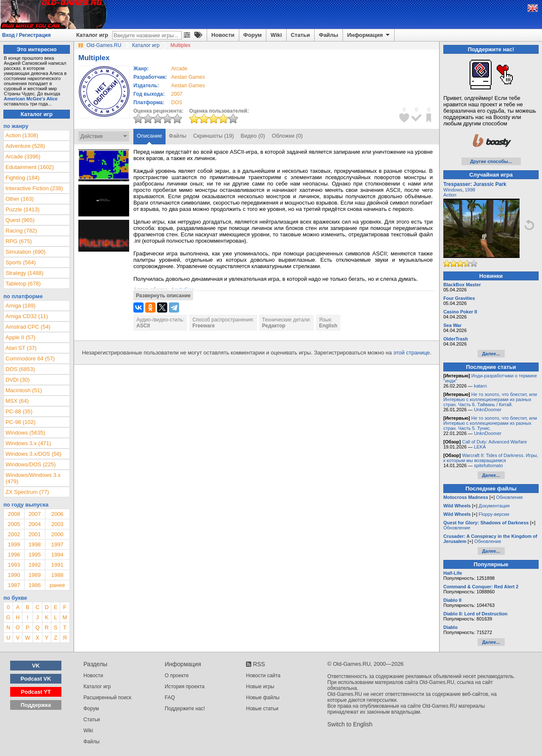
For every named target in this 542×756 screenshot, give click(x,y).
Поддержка (36, 705)
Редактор (274, 326)
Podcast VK (36, 679)
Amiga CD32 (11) (27, 316)
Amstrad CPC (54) (28, 327)
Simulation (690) (26, 252)
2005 (14, 524)
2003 (57, 524)
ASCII (143, 326)
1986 (35, 585)
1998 (35, 544)
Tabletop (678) (23, 284)
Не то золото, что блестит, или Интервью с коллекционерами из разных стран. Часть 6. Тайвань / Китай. (490, 399)
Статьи (300, 35)
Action (450, 195)
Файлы (329, 35)
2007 (177, 94)
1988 (57, 575)
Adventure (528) (25, 146)
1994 (57, 555)
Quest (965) (20, 220)
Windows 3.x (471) (28, 443)
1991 (57, 565)
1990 (14, 575)
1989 (35, 575)
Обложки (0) (287, 136)
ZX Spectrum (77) (27, 492)
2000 (57, 534)
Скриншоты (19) (213, 136)
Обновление (509, 497)
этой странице (412, 353)
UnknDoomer (488, 410)
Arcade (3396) (23, 156)
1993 (14, 565)
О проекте (177, 676)
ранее (57, 585)
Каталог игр (92, 35)
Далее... (491, 354)
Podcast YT (36, 692)
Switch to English (350, 724)
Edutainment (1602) (30, 167)
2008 (14, 514)
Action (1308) (22, 135)
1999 (14, 544)
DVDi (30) (18, 380)
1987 (14, 585)
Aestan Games (188, 77)
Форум (253, 35)
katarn (480, 386)
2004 (35, 524)
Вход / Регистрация (26, 35)
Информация (369, 35)
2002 (14, 534)
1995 (35, 555)
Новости (223, 35)
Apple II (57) (21, 337)
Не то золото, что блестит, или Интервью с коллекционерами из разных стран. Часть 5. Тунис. (490, 423)
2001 (35, 534)
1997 (57, 544)
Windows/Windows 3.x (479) (33, 478)
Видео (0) (253, 136)
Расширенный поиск (107, 698)
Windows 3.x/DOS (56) (33, 454)
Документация (494, 506)
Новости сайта (263, 676)
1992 (35, 565)
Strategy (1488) (25, 273)
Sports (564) (21, 262)
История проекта (185, 687)
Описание (149, 136)
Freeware (203, 326)
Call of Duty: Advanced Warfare (494, 442)
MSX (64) (17, 401)
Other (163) (19, 199)
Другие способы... (491, 161)
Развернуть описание (163, 296)
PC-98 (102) (21, 422)
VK (36, 666)
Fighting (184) (22, 178)
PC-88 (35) (19, 411)
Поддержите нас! (185, 709)
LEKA (480, 447)
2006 (57, 514)
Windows (453, 190)
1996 (14, 555)
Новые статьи (262, 709)
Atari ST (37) (21, 348)
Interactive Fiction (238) (34, 188)
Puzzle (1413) (22, 209)
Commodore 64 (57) (30, 359)
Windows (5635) (25, 433)
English (328, 326)
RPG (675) (19, 241)
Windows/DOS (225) (30, 464)
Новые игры (260, 687)
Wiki (276, 35)
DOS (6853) (20, 369)
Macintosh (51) (24, 390)
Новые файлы (263, 698)
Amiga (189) (21, 306)
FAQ (170, 698)
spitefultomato (488, 465)
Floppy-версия (494, 514)
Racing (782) (21, 231)
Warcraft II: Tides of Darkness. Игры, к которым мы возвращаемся (491, 458)
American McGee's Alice (31, 99)
